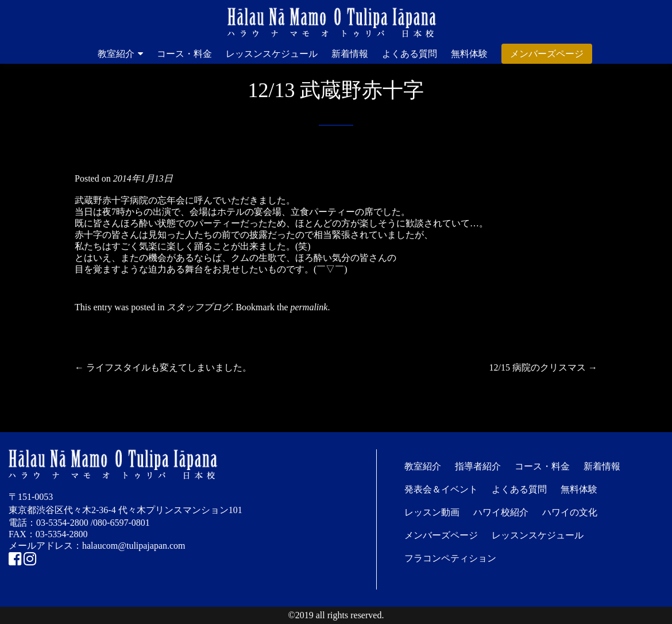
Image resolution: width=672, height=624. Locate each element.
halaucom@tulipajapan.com (134, 546)
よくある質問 (410, 54)
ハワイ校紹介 (501, 512)
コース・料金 (184, 54)
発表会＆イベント (441, 489)
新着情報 (350, 54)
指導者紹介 (478, 466)
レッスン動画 (432, 512)
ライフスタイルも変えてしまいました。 (163, 367)
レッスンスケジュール (272, 54)
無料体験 (469, 54)
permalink (309, 307)
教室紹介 (116, 54)
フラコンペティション (450, 558)
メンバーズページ (547, 54)
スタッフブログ (199, 307)
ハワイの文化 (570, 512)
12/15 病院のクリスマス (543, 367)
